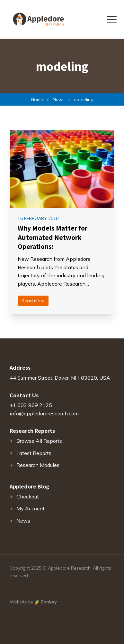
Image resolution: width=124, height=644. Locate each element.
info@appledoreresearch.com (44, 413)
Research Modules (38, 465)
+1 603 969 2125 (31, 405)
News (23, 521)
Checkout (28, 497)
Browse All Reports (39, 441)
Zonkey (46, 602)
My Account (31, 508)
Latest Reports (34, 453)
